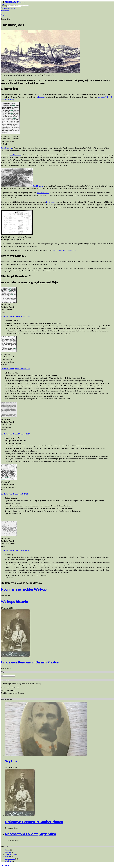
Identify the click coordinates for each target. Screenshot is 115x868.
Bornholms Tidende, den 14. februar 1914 (15, 434)
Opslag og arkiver (11, 854)
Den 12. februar (6, 148)
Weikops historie (14, 602)
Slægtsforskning (10, 859)
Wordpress (9, 861)
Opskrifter (8, 852)
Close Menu (5, 865)
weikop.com (5, 11)
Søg (23, 6)
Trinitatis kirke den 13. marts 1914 (64, 250)
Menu (3, 4)
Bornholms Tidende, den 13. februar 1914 (15, 369)
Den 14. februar (38, 186)
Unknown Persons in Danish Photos (30, 662)
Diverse (7, 850)
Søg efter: (3, 6)
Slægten (4, 15)
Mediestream (40, 97)
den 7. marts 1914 (43, 193)
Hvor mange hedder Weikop (24, 589)
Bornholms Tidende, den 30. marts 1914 (15, 550)
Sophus (11, 761)
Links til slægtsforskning (15, 2)
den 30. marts (51, 202)
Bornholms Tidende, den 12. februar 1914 (15, 316)
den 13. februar (15, 155)
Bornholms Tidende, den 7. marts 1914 (14, 494)
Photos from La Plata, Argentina (30, 834)
